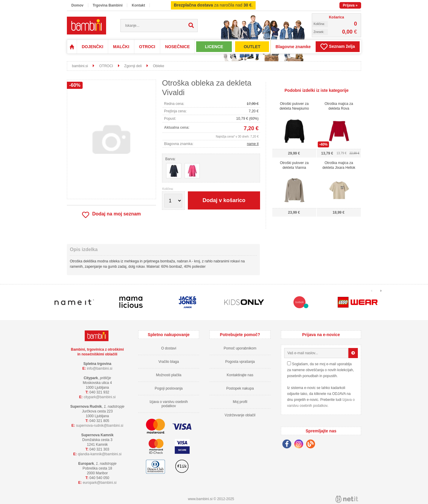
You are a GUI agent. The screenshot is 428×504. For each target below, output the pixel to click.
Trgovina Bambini (108, 5)
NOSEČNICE (177, 47)
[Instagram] (300, 445)
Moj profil (240, 402)
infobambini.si (100, 368)
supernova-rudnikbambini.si (100, 426)
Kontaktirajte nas (240, 375)
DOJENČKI (92, 47)
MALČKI (121, 47)
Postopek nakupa (240, 388)
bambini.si (80, 66)
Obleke (158, 66)
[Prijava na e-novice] (353, 353)
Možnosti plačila (169, 375)
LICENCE (214, 47)
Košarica (337, 17)
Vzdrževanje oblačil (240, 415)
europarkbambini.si (100, 483)
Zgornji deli (133, 66)
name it (253, 144)
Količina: (168, 189)
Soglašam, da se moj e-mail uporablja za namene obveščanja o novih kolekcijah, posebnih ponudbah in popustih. (321, 370)
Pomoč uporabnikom (240, 348)
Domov (77, 5)
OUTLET (252, 47)
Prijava (350, 5)
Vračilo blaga (169, 362)
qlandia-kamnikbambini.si (100, 454)
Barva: (170, 159)
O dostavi (169, 348)
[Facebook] (288, 445)
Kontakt (138, 5)
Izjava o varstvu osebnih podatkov (169, 404)
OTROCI (147, 47)
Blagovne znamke (293, 47)
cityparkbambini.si (100, 397)
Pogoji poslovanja (169, 388)
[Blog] (312, 445)
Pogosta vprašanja (240, 362)
